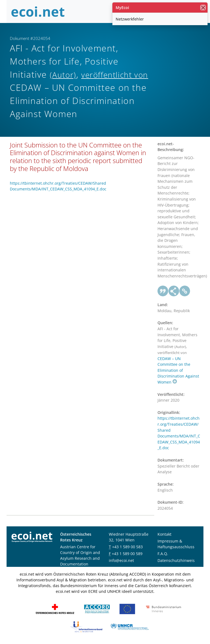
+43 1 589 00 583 (127, 547)
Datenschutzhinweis (176, 560)
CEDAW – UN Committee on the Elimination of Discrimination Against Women (178, 370)
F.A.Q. (163, 554)
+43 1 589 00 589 (127, 554)
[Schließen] (203, 8)
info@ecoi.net (121, 560)
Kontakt (164, 534)
